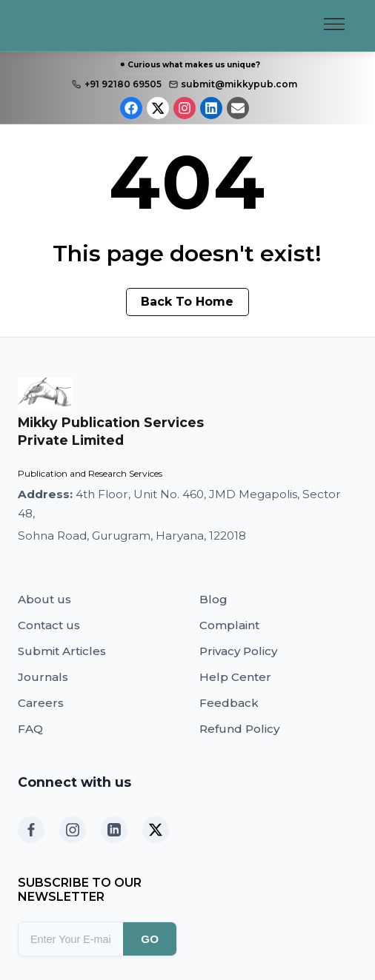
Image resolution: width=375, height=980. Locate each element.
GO (150, 939)
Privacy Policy (238, 651)
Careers (41, 703)
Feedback (229, 703)
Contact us (49, 625)
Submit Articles (62, 651)
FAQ (30, 729)
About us (44, 599)
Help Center (235, 677)
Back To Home (187, 302)
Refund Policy (239, 729)
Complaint (229, 625)
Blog (213, 599)
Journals (43, 677)
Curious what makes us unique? (193, 65)
